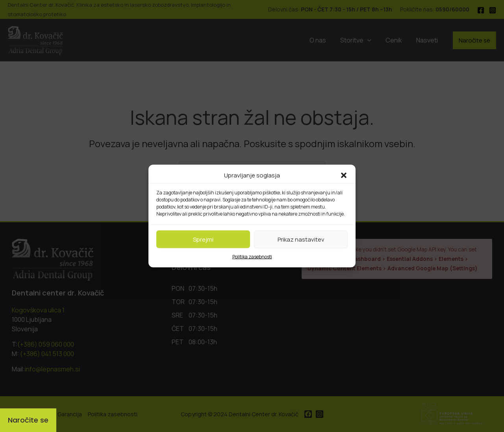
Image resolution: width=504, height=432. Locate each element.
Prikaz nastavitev (301, 239)
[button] (344, 175)
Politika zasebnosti (252, 257)
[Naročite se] (28, 420)
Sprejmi (203, 239)
